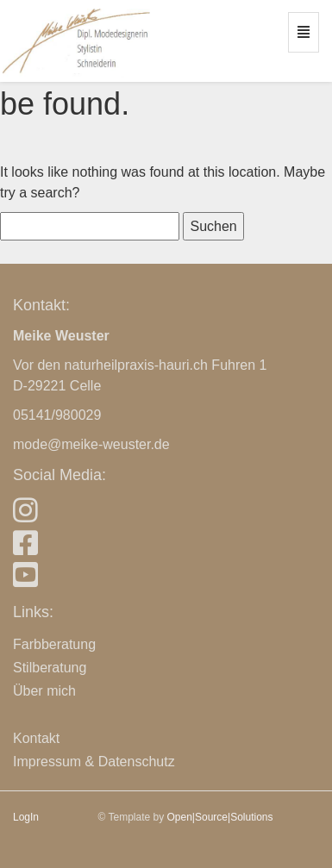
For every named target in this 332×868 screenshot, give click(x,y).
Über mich (44, 691)
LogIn (26, 817)
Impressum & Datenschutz (94, 762)
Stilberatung (50, 668)
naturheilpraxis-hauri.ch (136, 365)
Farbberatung (54, 644)
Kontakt (36, 738)
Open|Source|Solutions (220, 817)
